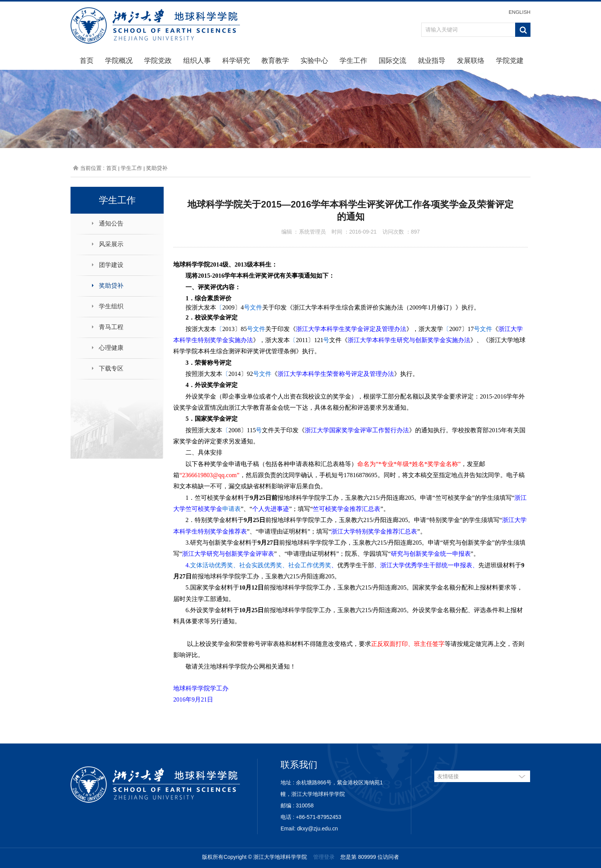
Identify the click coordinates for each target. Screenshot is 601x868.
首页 (87, 61)
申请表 (232, 509)
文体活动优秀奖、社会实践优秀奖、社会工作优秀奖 (261, 565)
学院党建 (510, 61)
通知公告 (111, 223)
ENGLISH (520, 12)
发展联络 (471, 61)
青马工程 (111, 327)
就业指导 (432, 61)
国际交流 (392, 61)
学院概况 (119, 61)
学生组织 (111, 306)
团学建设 (111, 265)
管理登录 (324, 857)
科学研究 (236, 61)
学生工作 (353, 61)
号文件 (253, 307)
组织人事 (197, 61)
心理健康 (111, 348)
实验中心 (314, 61)
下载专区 (111, 368)
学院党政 (158, 61)
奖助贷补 (157, 168)
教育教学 (275, 61)
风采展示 (111, 244)
